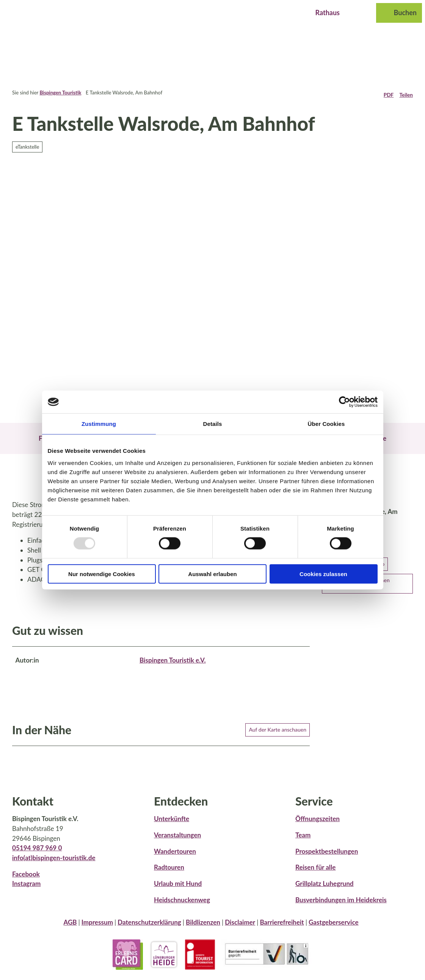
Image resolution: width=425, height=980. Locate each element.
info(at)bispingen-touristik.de (54, 862)
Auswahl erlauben (212, 574)
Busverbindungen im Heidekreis (341, 904)
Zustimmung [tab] (99, 424)
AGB (70, 927)
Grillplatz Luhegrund (325, 888)
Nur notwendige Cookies (102, 574)
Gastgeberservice (334, 927)
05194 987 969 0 (37, 852)
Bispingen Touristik (60, 93)
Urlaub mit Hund (178, 888)
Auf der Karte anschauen (278, 734)
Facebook (26, 878)
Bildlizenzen (203, 927)
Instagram (26, 888)
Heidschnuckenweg (182, 904)
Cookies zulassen (323, 574)
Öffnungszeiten (318, 823)
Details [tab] (213, 424)
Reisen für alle (315, 872)
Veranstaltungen (177, 839)
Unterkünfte (172, 823)
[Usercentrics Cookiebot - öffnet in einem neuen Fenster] (344, 402)
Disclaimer (240, 927)
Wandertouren (175, 856)
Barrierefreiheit (282, 927)
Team (303, 839)
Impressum (97, 927)
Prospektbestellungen (327, 856)
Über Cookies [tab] (326, 424)
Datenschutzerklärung (149, 927)
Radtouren (169, 872)
